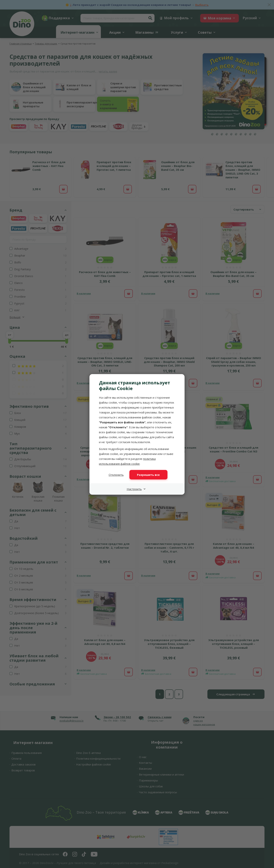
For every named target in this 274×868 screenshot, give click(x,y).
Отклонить (116, 475)
